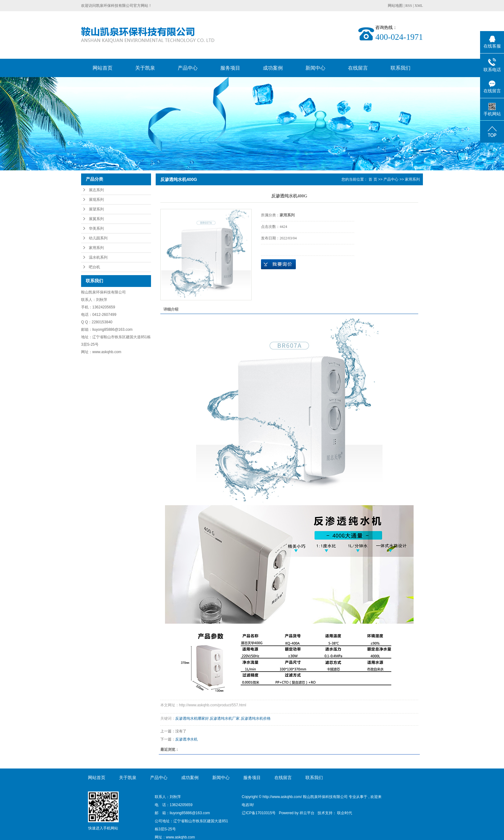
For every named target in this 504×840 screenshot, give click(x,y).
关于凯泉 (145, 68)
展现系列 (96, 200)
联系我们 (401, 68)
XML (419, 6)
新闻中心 (315, 68)
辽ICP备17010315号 (259, 813)
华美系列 (96, 228)
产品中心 (188, 68)
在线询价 (278, 264)
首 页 (373, 179)
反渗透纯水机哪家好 (192, 718)
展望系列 (96, 209)
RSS (409, 6)
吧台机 (94, 267)
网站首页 (103, 68)
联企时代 (345, 813)
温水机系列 (98, 257)
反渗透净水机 (186, 739)
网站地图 (396, 6)
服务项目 (230, 68)
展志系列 (96, 190)
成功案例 (273, 68)
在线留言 (358, 68)
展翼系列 (96, 219)
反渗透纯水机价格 (256, 718)
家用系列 (96, 248)
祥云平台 (307, 813)
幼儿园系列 (98, 238)
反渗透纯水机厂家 (225, 718)
